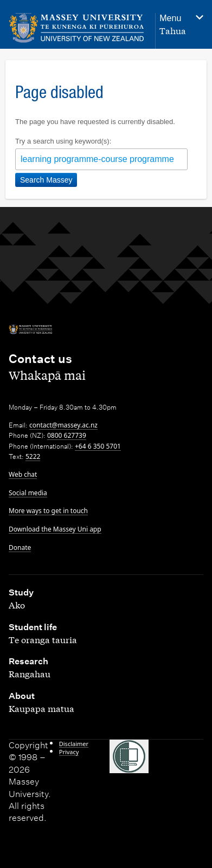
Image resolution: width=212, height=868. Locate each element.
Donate (20, 548)
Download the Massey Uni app (55, 529)
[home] (76, 28)
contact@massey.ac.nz (63, 425)
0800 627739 (67, 435)
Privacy (69, 752)
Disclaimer (74, 744)
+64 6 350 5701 (98, 446)
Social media (28, 493)
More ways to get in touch (48, 511)
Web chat (23, 474)
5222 (33, 456)
